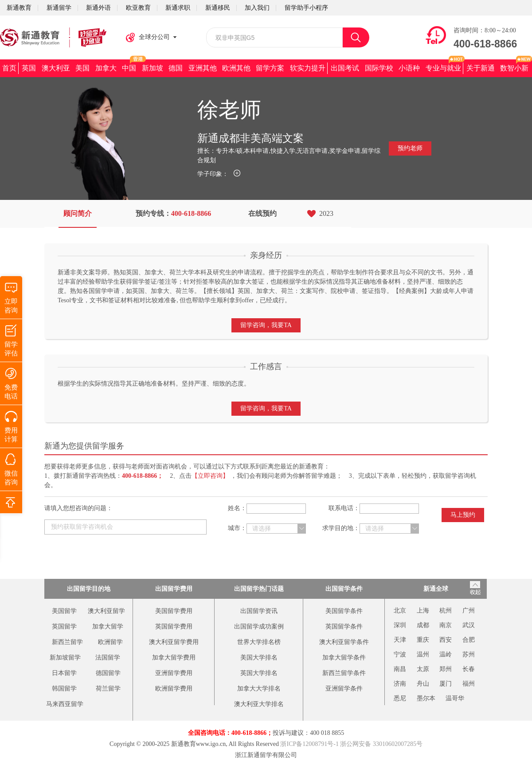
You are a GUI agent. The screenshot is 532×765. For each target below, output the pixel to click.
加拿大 (106, 68)
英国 (29, 68)
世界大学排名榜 (259, 642)
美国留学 (64, 611)
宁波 (400, 654)
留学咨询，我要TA (266, 325)
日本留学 (64, 673)
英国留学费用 (174, 626)
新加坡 (153, 68)
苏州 (469, 654)
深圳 (400, 625)
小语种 (409, 68)
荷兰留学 (108, 689)
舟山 (423, 684)
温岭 (446, 654)
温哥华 (455, 698)
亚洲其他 (203, 68)
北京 (400, 611)
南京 (446, 625)
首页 (9, 68)
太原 (423, 669)
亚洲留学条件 (344, 689)
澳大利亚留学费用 (174, 642)
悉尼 (400, 698)
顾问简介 (78, 213)
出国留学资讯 (259, 611)
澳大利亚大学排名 (259, 704)
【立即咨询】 (210, 476)
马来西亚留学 (65, 704)
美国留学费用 (174, 611)
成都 (423, 625)
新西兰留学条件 (344, 673)
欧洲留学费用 (174, 689)
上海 (423, 611)
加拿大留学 (108, 626)
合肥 (469, 640)
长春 (469, 669)
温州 (423, 654)
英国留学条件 (344, 626)
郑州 (446, 669)
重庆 (423, 640)
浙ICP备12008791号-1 (309, 744)
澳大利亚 (56, 68)
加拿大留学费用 (174, 658)
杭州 (446, 611)
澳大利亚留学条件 (344, 642)
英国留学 (64, 626)
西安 (446, 640)
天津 (400, 640)
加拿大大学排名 (259, 689)
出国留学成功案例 (259, 626)
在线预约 (262, 213)
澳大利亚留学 (106, 611)
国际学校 (379, 68)
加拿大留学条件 (344, 658)
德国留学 (108, 673)
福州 (469, 684)
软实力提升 (308, 68)
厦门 (446, 684)
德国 (176, 68)
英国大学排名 (259, 673)
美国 (82, 68)
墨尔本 (426, 698)
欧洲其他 (236, 68)
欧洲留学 (110, 642)
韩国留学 (64, 689)
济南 (400, 684)
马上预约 (463, 515)
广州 (469, 611)
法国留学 (108, 658)
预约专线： (174, 213)
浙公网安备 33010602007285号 (381, 744)
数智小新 (514, 68)
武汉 (469, 625)
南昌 (400, 669)
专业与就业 (443, 68)
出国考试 (345, 68)
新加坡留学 (65, 658)
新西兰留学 (67, 642)
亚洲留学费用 (174, 673)
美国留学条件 (344, 611)
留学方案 (270, 68)
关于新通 (481, 68)
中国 (129, 68)
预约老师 (410, 148)
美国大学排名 (259, 658)
